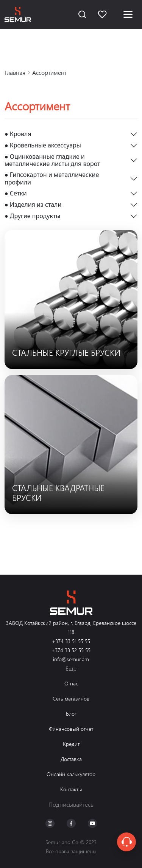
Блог (71, 714)
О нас (71, 683)
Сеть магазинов (71, 698)
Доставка (71, 759)
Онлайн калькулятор (71, 774)
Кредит (71, 744)
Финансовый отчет (71, 729)
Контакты (71, 789)
